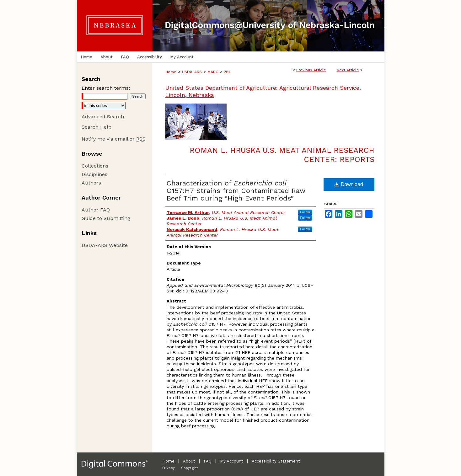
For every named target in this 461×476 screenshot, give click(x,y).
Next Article (348, 70)
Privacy (169, 468)
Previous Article (311, 70)
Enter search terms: (106, 88)
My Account (232, 461)
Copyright (189, 468)
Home (171, 72)
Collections (95, 166)
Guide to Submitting (106, 218)
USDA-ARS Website (105, 245)
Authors (91, 183)
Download (349, 184)
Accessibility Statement (276, 461)
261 (227, 72)
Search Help (96, 127)
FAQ (208, 461)
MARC (213, 72)
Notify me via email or (114, 139)
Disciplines (94, 174)
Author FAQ (96, 210)
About (189, 461)
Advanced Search (103, 117)
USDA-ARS (192, 72)
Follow (305, 212)
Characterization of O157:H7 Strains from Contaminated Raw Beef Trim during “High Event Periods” (236, 191)
